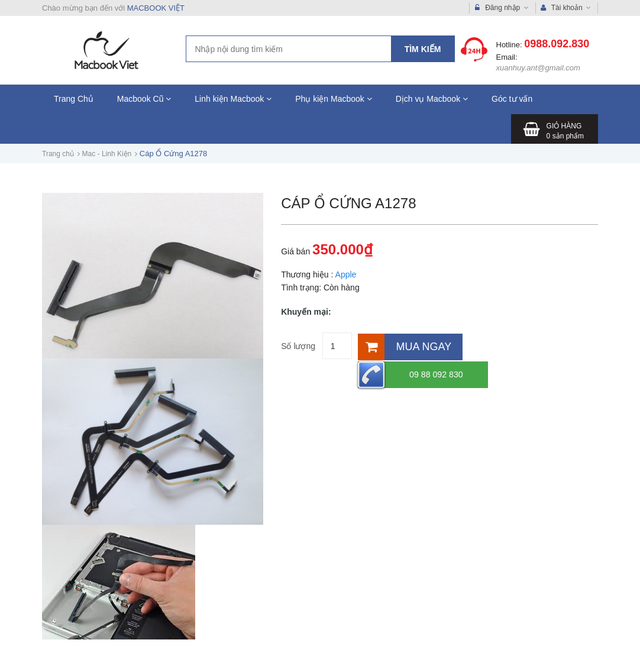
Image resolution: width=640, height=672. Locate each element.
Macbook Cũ (144, 99)
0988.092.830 (557, 44)
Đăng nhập (502, 8)
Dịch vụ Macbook (432, 99)
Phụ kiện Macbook (334, 99)
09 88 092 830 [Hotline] (513, 346)
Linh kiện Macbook (233, 99)
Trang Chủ (74, 99)
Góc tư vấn (512, 99)
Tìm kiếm (423, 49)
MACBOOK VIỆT (156, 8)
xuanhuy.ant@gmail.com (538, 68)
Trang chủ (58, 154)
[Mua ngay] (407, 346)
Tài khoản (566, 8)
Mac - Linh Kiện (107, 154)
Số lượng (298, 346)
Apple (346, 274)
